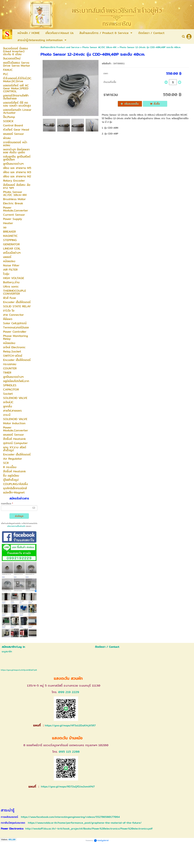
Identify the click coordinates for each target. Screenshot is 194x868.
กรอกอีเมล (7, 504)
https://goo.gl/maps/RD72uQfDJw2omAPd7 (67, 787)
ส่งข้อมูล (19, 516)
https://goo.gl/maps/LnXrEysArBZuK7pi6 (19, 670)
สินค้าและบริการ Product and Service (60, 47)
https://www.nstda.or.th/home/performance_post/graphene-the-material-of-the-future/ (85, 823)
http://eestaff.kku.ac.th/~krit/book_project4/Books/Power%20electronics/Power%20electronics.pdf (89, 829)
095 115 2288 (69, 752)
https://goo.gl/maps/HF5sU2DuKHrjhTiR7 (70, 725)
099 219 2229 (69, 692)
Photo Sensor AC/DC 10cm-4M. (100, 47)
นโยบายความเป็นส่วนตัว (16, 526)
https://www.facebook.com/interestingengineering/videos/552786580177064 (70, 817)
